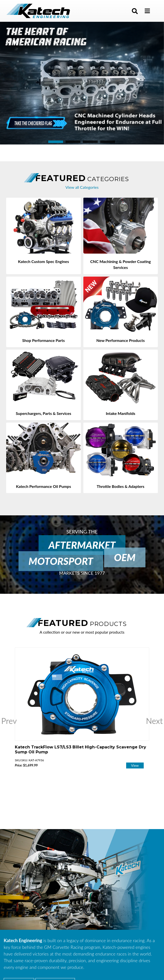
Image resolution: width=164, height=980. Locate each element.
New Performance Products (120, 340)
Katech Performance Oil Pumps (44, 486)
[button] (135, 11)
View (135, 765)
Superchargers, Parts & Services (44, 413)
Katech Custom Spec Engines (44, 261)
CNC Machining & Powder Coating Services (121, 264)
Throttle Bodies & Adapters (121, 486)
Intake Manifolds (121, 413)
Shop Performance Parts (44, 340)
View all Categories (82, 187)
